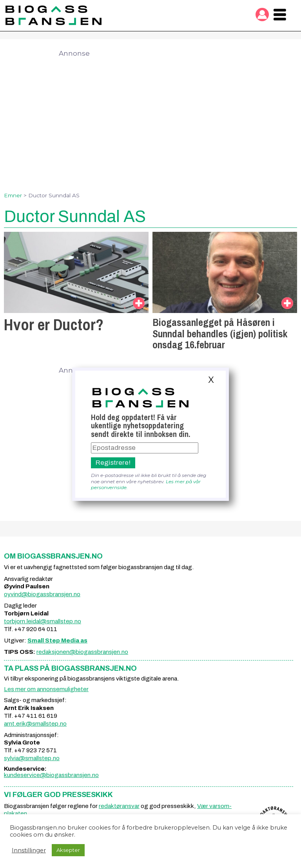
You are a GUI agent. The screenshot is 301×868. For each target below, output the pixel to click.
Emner (13, 195)
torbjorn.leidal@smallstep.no (43, 621)
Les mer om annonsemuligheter (46, 689)
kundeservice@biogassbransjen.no (51, 775)
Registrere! (113, 463)
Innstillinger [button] (29, 850)
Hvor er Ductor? (54, 325)
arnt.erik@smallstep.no (35, 724)
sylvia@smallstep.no (32, 758)
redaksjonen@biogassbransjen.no (82, 652)
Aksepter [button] (68, 850)
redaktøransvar (119, 806)
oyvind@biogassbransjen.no (42, 594)
